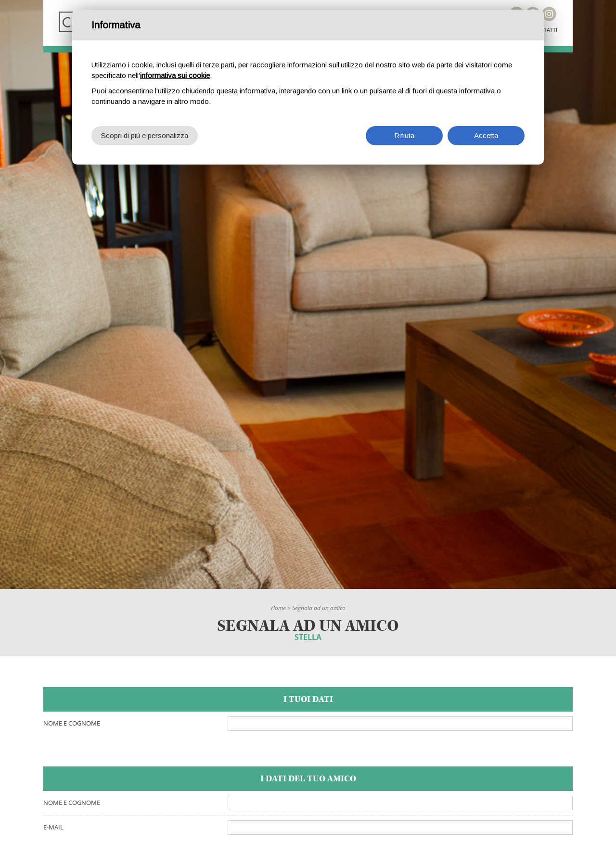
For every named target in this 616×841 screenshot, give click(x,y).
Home (278, 608)
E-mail (53, 827)
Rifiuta (404, 135)
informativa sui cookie (175, 75)
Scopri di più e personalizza (145, 135)
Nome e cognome (72, 723)
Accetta (486, 135)
